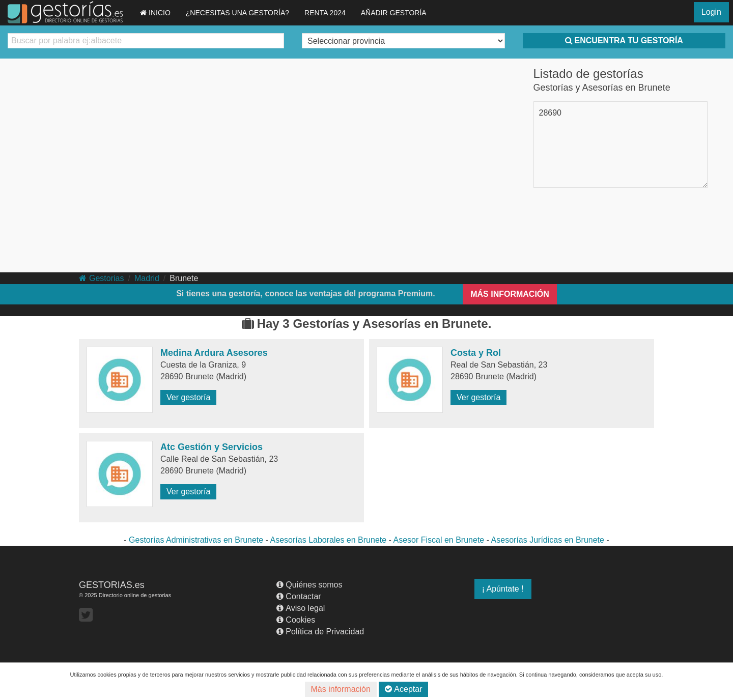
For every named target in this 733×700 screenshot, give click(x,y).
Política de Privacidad (320, 632)
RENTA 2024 (325, 13)
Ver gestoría (188, 397)
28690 (551, 113)
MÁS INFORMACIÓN (510, 294)
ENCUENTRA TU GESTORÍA (624, 40)
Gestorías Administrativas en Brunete (196, 540)
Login (711, 12)
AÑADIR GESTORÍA (394, 13)
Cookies (296, 620)
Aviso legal (301, 608)
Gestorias (101, 278)
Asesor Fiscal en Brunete (439, 540)
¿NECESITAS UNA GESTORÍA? (237, 13)
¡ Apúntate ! (503, 589)
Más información (341, 689)
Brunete (184, 278)
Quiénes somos (309, 585)
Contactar (299, 596)
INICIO (155, 13)
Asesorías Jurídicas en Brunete (548, 540)
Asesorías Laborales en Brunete (329, 540)
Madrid (147, 278)
